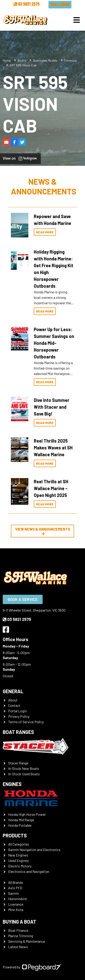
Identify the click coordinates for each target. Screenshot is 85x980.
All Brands (16, 882)
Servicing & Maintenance (27, 941)
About (13, 700)
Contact (14, 705)
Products (15, 835)
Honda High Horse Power (27, 814)
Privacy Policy (19, 716)
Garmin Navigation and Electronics (34, 850)
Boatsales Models (45, 60)
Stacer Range (18, 763)
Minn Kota (16, 910)
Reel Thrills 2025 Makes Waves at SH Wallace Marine (53, 448)
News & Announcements (44, 186)
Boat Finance (18, 930)
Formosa (70, 60)
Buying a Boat (19, 922)
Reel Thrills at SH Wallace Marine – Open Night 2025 (51, 488)
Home (7, 60)
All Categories (19, 844)
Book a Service (60, 5)
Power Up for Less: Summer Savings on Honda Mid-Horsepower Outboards (54, 343)
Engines (12, 784)
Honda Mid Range (21, 820)
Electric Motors (20, 866)
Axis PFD (15, 888)
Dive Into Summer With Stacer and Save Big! (52, 407)
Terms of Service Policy (26, 722)
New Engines (18, 855)
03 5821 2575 (27, 4)
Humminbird (17, 899)
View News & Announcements (43, 531)
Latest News (18, 947)
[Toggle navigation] (77, 20)
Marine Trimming (21, 936)
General (13, 691)
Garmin (13, 893)
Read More (45, 232)
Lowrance (16, 904)
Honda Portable (20, 825)
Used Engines (18, 860)
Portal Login (17, 711)
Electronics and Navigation (29, 871)
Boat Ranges (18, 732)
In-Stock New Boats (24, 768)
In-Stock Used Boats (24, 774)
